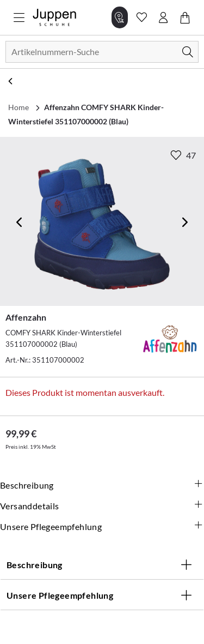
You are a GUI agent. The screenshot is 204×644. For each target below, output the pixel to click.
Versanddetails (102, 506)
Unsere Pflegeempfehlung (102, 527)
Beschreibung (102, 485)
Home (18, 107)
